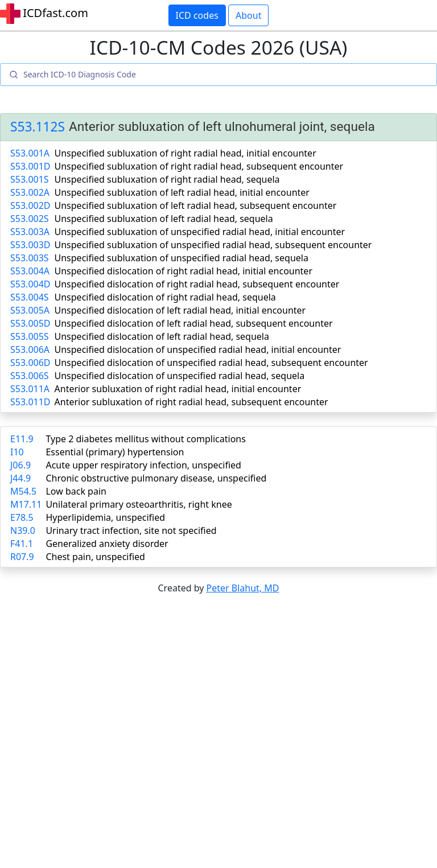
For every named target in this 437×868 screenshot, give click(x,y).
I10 (17, 452)
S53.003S (30, 258)
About (248, 15)
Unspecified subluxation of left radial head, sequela (164, 219)
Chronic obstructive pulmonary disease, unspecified (156, 478)
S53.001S (30, 179)
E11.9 (22, 439)
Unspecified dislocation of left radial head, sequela (162, 336)
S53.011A (30, 389)
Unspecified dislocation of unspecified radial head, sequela (180, 376)
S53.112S (38, 127)
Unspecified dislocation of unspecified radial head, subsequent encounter (211, 363)
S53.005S (30, 336)
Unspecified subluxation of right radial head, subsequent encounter (199, 166)
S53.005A (30, 310)
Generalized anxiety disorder (107, 544)
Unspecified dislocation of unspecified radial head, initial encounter (198, 349)
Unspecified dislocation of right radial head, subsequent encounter (197, 284)
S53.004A (30, 271)
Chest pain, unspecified (95, 557)
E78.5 (22, 517)
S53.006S (30, 376)
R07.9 (22, 557)
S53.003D (30, 245)
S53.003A (30, 232)
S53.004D (30, 284)
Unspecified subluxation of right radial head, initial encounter (185, 153)
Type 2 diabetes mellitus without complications (145, 439)
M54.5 (23, 491)
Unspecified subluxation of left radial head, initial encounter (182, 192)
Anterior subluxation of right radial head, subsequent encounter (191, 402)
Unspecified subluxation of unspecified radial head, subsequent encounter (213, 245)
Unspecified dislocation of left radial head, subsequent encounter (194, 323)
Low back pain (76, 491)
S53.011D (30, 402)
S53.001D (30, 166)
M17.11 (26, 504)
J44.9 (20, 478)
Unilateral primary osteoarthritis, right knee (139, 504)
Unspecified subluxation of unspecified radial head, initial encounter (200, 232)
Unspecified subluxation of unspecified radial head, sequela (182, 258)
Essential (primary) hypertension (115, 452)
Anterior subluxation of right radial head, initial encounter (178, 389)
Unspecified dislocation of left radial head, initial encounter (180, 310)
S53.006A (30, 349)
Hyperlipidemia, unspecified (105, 517)
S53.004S (30, 297)
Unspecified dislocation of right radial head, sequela (165, 297)
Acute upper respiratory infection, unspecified (143, 465)
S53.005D (30, 323)
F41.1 (22, 544)
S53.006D (30, 363)
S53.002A (30, 192)
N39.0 (23, 530)
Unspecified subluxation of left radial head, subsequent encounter (196, 205)
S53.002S (30, 219)
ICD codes (197, 15)
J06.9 (20, 465)
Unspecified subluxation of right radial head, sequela (167, 179)
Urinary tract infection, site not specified (131, 530)
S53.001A (30, 153)
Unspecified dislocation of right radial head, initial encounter (184, 271)
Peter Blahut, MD (243, 588)
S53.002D (30, 205)
